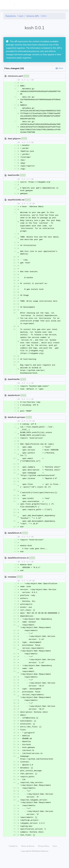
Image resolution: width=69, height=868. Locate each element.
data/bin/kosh (14, 399)
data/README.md (16, 201)
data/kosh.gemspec (17, 421)
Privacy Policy (44, 858)
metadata (12, 582)
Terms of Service (28, 858)
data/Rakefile (14, 383)
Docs (55, 858)
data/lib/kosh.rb (15, 538)
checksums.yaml (15, 76)
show (61, 68)
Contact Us (13, 858)
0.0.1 (44, 16)
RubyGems (11, 16)
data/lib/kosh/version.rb (18, 563)
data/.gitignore (14, 139)
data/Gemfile (14, 176)
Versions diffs (32, 16)
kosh (21, 16)
